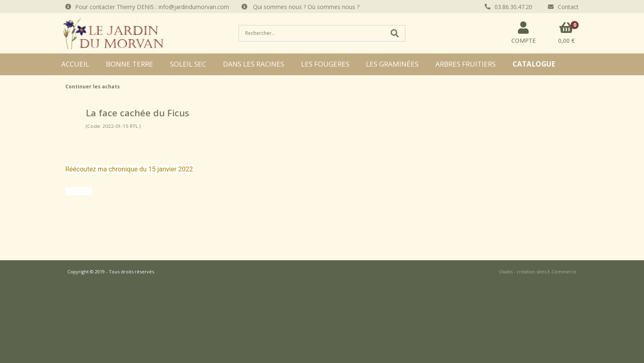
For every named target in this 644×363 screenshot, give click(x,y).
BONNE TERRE (130, 64)
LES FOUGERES (325, 64)
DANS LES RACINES (254, 64)
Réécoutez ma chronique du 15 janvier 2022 (129, 169)
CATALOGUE (534, 64)
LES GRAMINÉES (392, 64)
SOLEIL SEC (188, 64)
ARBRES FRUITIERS (466, 64)
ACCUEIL (75, 64)
